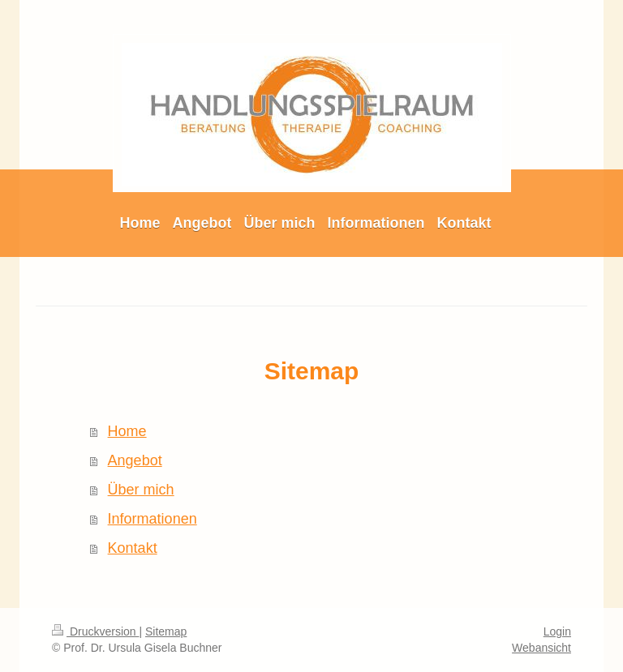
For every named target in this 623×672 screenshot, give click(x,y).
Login (557, 631)
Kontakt (133, 548)
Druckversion (95, 631)
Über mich (141, 490)
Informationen (153, 519)
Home (127, 431)
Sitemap (166, 631)
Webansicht (541, 648)
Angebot (135, 460)
